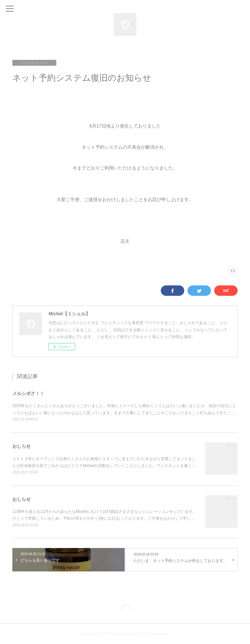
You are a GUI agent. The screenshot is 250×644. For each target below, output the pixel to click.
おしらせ (21, 446)
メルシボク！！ (28, 393)
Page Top (125, 608)
